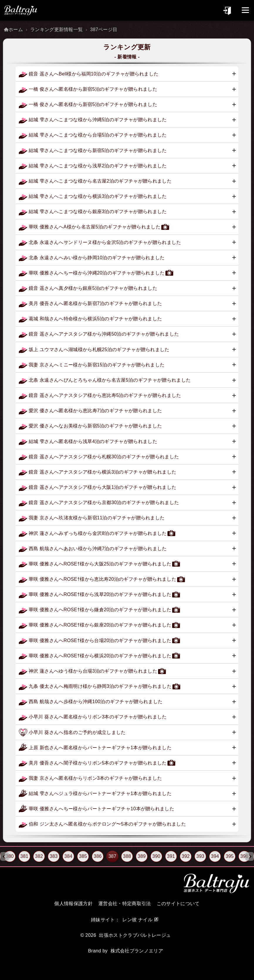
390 (156, 856)
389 (142, 856)
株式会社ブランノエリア (137, 951)
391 (171, 856)
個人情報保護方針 (73, 904)
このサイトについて (178, 904)
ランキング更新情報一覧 (57, 30)
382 (39, 856)
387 (112, 856)
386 (98, 856)
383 (54, 856)
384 (68, 856)
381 (24, 856)
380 (10, 856)
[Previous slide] (4, 856)
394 (215, 856)
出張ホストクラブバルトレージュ (135, 935)
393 (200, 856)
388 (127, 856)
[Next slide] (250, 856)
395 (230, 856)
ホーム (16, 30)
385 (83, 856)
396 (244, 856)
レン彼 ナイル (137, 920)
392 (186, 856)
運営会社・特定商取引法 (125, 904)
